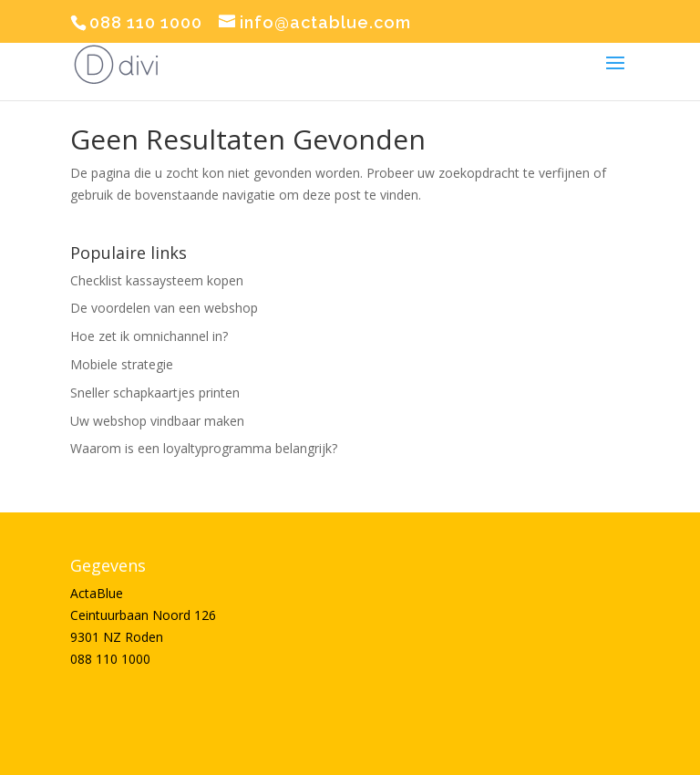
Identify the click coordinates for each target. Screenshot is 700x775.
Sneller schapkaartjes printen (155, 393)
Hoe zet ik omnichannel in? (149, 336)
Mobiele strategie (122, 364)
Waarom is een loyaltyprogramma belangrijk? (204, 448)
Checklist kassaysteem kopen (157, 280)
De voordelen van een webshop (164, 308)
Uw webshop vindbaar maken (157, 421)
